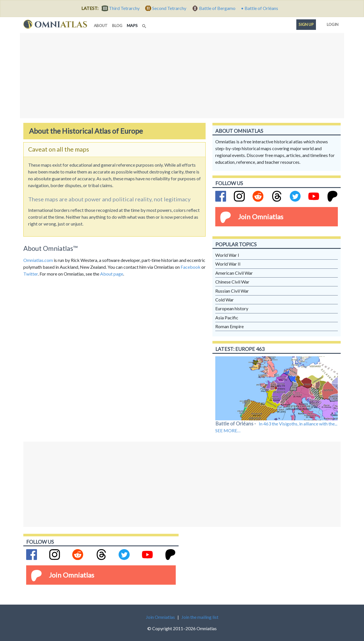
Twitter (31, 274)
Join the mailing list (200, 617)
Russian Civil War (232, 291)
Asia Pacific (227, 318)
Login (331, 23)
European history (232, 308)
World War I (227, 255)
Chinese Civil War (232, 282)
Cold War (225, 300)
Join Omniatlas (261, 217)
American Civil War (234, 273)
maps (133, 25)
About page (112, 274)
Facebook (191, 267)
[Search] (145, 24)
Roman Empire (229, 326)
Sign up (306, 24)
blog (117, 26)
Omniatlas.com (38, 260)
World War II (228, 264)
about (101, 26)
